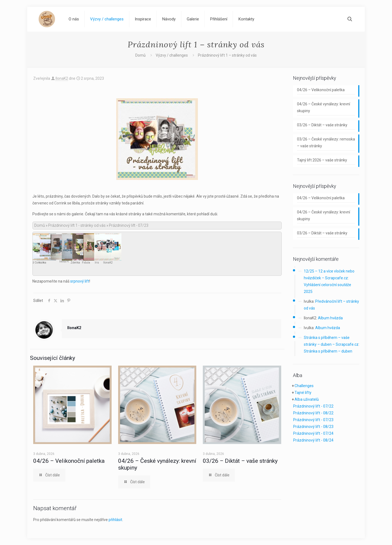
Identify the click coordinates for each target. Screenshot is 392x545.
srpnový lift (80, 281)
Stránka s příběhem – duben (328, 351)
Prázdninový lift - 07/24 (313, 433)
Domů (140, 55)
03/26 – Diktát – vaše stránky (240, 461)
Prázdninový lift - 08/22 (313, 413)
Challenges (304, 386)
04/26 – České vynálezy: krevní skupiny (324, 107)
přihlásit (115, 520)
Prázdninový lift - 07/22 (313, 406)
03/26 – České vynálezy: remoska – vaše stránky (326, 143)
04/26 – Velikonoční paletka (69, 461)
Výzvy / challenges (172, 55)
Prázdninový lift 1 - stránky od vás (77, 225)
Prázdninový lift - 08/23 (313, 427)
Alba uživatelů (307, 399)
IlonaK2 (62, 78)
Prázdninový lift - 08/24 (313, 440)
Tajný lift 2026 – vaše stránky (322, 160)
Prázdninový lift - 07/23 (313, 420)
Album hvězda (330, 318)
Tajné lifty (303, 393)
